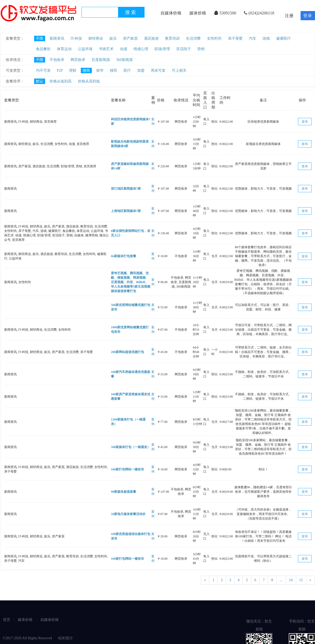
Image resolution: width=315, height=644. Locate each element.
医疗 (127, 71)
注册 (289, 16)
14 (291, 580)
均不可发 (43, 71)
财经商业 (96, 38)
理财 (73, 71)
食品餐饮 (43, 49)
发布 (305, 122)
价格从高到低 (89, 81)
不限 (40, 38)
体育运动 (64, 49)
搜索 (131, 12)
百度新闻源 (101, 60)
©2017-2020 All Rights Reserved (28, 638)
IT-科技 (76, 38)
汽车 (253, 38)
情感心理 (141, 49)
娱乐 (113, 38)
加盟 (141, 71)
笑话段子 (184, 49)
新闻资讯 (57, 38)
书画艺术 (106, 49)
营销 (201, 49)
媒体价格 (198, 13)
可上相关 (179, 71)
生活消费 (193, 38)
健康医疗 (284, 38)
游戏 (266, 38)
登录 (308, 16)
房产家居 (130, 38)
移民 (114, 71)
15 (301, 580)
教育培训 (172, 38)
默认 (40, 81)
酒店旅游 (151, 38)
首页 (7, 620)
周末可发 (158, 71)
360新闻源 (124, 60)
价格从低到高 (61, 81)
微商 (86, 71)
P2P (60, 71)
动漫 (124, 49)
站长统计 (66, 638)
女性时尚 (214, 38)
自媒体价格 (171, 13)
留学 (100, 71)
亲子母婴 (235, 38)
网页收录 (78, 60)
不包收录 (57, 60)
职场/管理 (162, 49)
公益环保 (85, 49)
